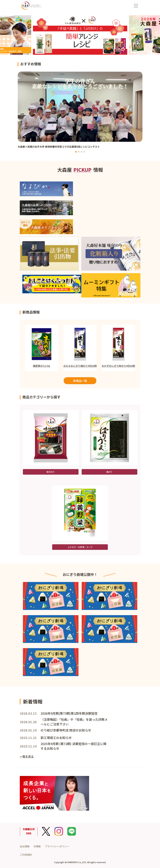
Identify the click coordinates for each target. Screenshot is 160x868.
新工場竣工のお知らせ (56, 738)
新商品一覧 (80, 381)
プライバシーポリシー (57, 846)
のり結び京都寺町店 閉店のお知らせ (66, 730)
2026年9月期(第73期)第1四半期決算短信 (69, 713)
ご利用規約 (26, 855)
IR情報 (37, 846)
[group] (80, 112)
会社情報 (25, 846)
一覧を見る (27, 756)
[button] (76, 152)
